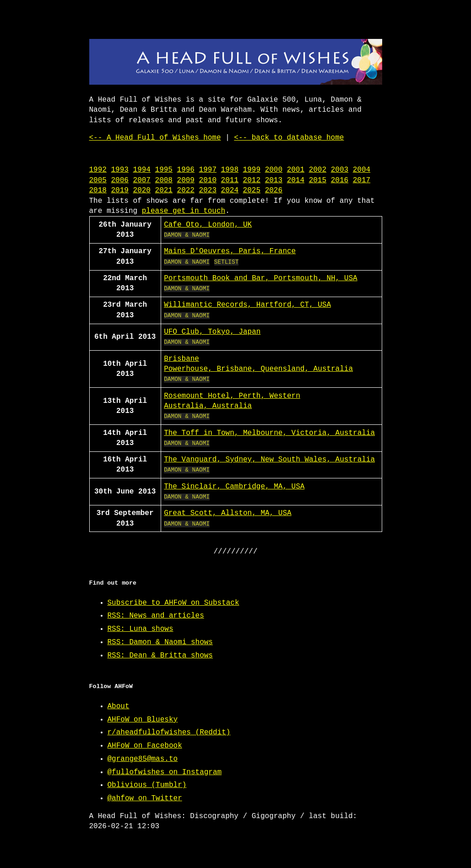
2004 (362, 170)
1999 (252, 170)
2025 (252, 190)
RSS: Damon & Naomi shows (160, 642)
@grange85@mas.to (143, 759)
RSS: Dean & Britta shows (160, 656)
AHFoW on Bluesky (143, 720)
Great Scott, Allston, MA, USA (227, 513)
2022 (186, 190)
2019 (120, 190)
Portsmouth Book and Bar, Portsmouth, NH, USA (260, 278)
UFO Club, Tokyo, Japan (212, 332)
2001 (296, 170)
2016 (340, 180)
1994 (142, 170)
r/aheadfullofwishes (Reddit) (169, 732)
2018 (98, 190)
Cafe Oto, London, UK (208, 225)
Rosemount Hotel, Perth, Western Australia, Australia (232, 401)
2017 (362, 180)
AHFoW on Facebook (145, 746)
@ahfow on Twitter (145, 798)
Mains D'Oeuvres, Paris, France (230, 251)
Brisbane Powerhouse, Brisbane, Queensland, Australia (258, 364)
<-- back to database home (289, 138)
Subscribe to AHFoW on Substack (173, 603)
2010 (208, 180)
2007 (142, 180)
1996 (186, 170)
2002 (318, 170)
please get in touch (184, 211)
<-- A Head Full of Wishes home (155, 138)
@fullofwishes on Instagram (165, 772)
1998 (230, 170)
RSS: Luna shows (141, 629)
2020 (142, 190)
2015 (318, 180)
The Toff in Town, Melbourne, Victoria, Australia (269, 433)
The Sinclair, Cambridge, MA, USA (234, 487)
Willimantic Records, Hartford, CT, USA (247, 305)
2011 (230, 180)
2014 (296, 180)
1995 (164, 170)
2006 (120, 180)
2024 (230, 190)
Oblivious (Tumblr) (147, 785)
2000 (274, 170)
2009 (186, 180)
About (119, 706)
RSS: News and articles (156, 616)
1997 (208, 170)
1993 (120, 170)
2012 (252, 180)
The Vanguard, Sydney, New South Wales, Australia (269, 460)
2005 (98, 180)
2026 (274, 190)
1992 (98, 170)
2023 (208, 190)
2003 (340, 170)
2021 (164, 190)
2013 (274, 180)
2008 (164, 180)
